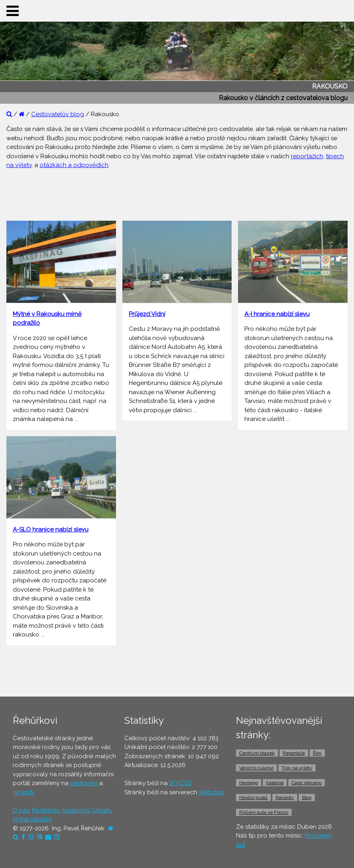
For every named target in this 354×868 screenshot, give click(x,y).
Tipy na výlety (297, 768)
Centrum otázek (257, 753)
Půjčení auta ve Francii (264, 812)
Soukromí (76, 810)
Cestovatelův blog (58, 114)
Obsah (101, 810)
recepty (24, 792)
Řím (317, 753)
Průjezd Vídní (147, 314)
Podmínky (46, 810)
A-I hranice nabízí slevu (277, 314)
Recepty (285, 798)
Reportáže (294, 753)
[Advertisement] (177, 194)
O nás (21, 810)
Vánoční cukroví (256, 768)
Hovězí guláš (253, 798)
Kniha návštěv (32, 819)
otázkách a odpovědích (74, 165)
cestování (84, 783)
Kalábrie (275, 783)
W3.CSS (180, 783)
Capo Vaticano (307, 783)
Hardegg (249, 783)
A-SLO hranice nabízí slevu (51, 530)
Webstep (211, 792)
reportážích (307, 156)
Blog (307, 798)
